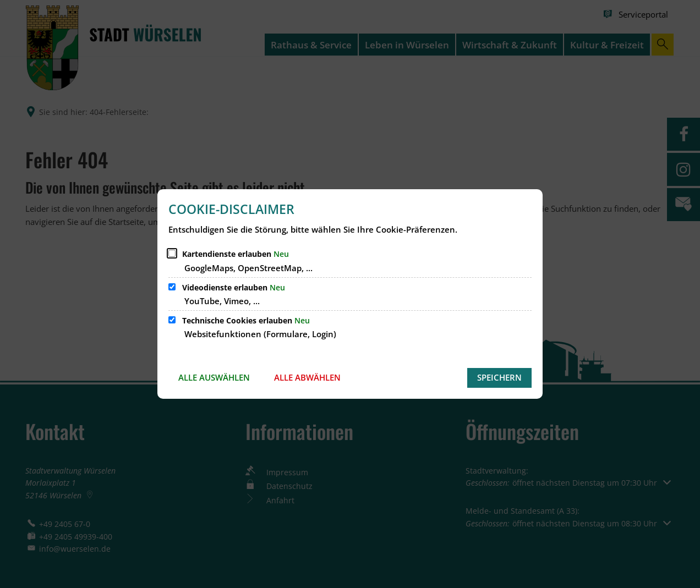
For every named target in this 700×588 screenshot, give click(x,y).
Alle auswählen (214, 377)
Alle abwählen (307, 377)
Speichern (499, 377)
